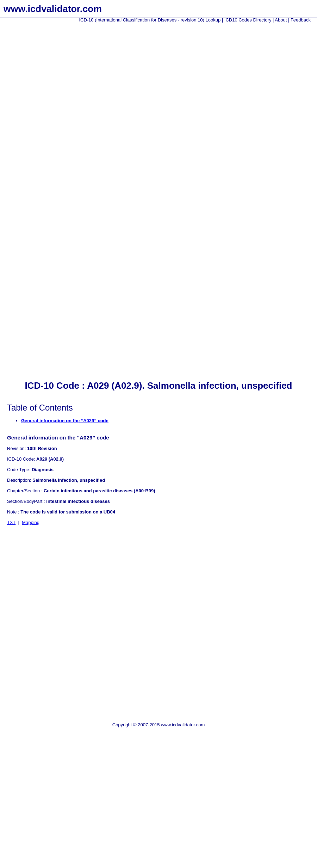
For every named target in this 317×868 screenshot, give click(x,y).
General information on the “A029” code (65, 421)
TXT (11, 522)
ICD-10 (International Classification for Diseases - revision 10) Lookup (150, 20)
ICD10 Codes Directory (248, 20)
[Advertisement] (28, 134)
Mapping (31, 522)
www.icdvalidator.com (53, 9)
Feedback (301, 20)
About (281, 20)
